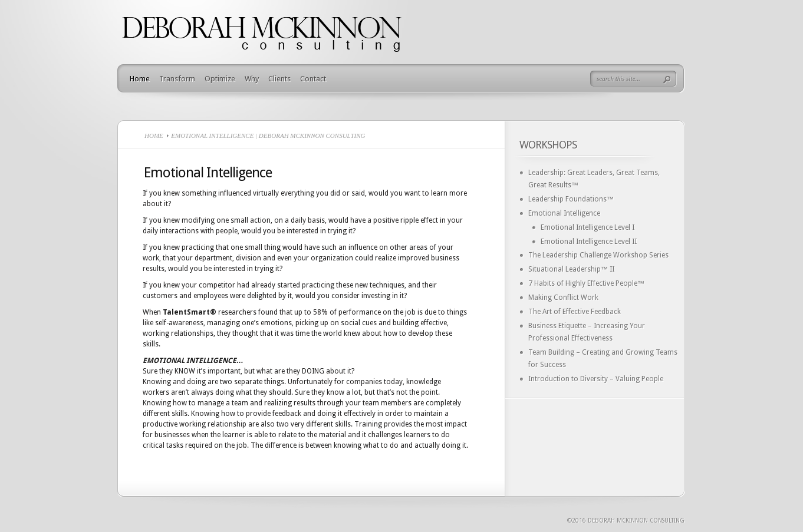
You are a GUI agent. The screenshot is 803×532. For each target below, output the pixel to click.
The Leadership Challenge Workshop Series (598, 255)
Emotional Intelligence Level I (588, 227)
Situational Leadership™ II (571, 269)
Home (140, 79)
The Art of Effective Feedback (575, 312)
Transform (177, 79)
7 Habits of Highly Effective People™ (586, 283)
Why (252, 79)
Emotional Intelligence (564, 213)
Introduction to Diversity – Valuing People (596, 379)
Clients (279, 79)
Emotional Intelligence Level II (589, 242)
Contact (313, 79)
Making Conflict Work (563, 298)
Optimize (220, 79)
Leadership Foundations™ (571, 199)
